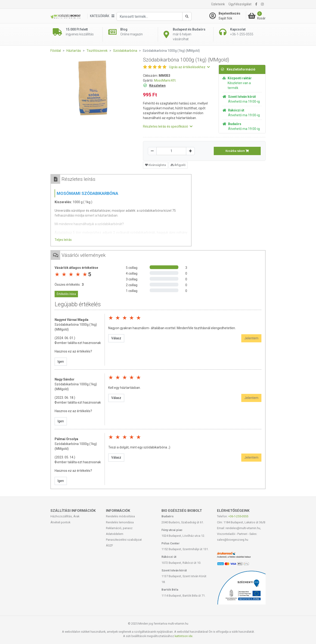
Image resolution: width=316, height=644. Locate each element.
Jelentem (251, 338)
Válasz (116, 338)
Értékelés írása (66, 294)
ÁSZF (110, 545)
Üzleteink (218, 4)
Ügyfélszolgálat (240, 4)
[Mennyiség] (171, 151)
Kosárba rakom (237, 151)
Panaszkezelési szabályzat (124, 540)
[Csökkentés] (152, 151)
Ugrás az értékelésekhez (189, 67)
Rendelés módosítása (120, 516)
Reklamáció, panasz (119, 528)
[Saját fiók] (228, 16)
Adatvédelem (115, 534)
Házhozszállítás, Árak (65, 516)
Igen (61, 362)
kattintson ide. (184, 636)
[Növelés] (190, 151)
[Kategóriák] (102, 16)
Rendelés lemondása (120, 522)
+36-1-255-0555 (238, 516)
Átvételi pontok (60, 522)
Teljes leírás (63, 240)
